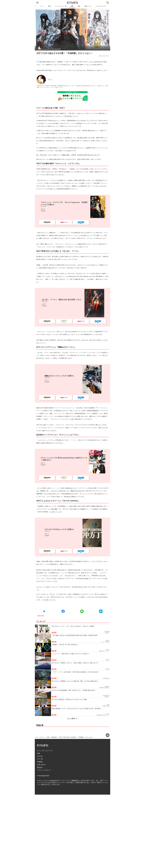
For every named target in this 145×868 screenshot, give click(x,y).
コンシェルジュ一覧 (61, 6)
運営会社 (40, 767)
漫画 (79, 6)
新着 (49, 6)
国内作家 (54, 737)
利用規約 (40, 762)
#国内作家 (40, 616)
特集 (38, 753)
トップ (42, 6)
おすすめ (40, 756)
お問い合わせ (41, 765)
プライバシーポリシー (44, 770)
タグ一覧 (40, 759)
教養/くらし (88, 6)
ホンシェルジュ (40, 737)
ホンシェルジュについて (45, 751)
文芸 (72, 6)
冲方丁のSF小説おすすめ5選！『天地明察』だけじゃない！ (76, 737)
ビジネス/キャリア (101, 6)
